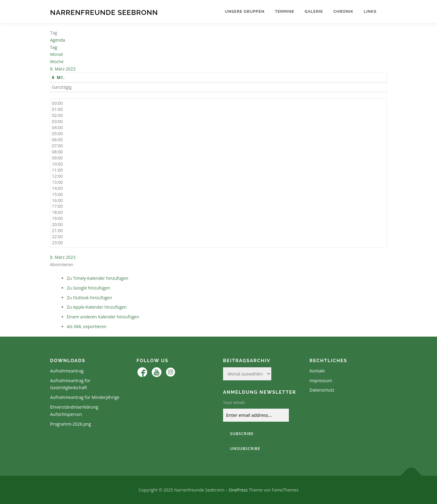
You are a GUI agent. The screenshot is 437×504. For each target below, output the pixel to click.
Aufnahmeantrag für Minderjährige (85, 397)
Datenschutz (322, 390)
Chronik (343, 11)
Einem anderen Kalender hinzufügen (103, 317)
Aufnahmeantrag (67, 371)
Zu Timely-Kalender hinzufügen (98, 278)
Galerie (314, 11)
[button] (62, 264)
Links (370, 11)
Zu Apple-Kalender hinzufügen (97, 307)
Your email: (234, 402)
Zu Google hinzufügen (88, 288)
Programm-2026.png (71, 424)
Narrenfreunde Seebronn (104, 12)
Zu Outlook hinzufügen (89, 298)
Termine (285, 11)
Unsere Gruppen (245, 11)
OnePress (238, 490)
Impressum (321, 381)
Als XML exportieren (87, 326)
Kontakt (317, 371)
